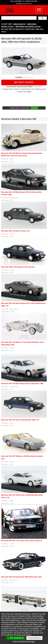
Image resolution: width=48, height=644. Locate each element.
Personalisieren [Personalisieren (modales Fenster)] (34, 638)
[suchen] (19, 18)
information (38, 87)
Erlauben (34, 108)
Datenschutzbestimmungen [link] (24, 641)
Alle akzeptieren (16, 638)
